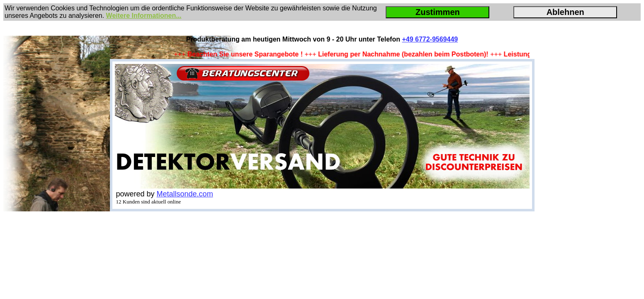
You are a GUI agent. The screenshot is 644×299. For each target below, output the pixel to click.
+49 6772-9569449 (430, 39)
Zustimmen (438, 12)
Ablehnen (565, 12)
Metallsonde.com (185, 194)
